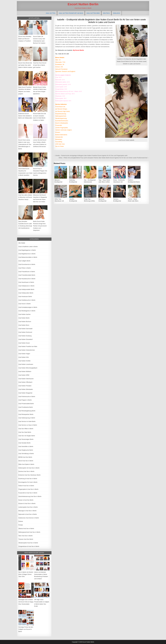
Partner (21, 521)
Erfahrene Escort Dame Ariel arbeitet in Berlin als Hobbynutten (25, 116)
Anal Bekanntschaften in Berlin (28, 257)
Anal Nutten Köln (24, 357)
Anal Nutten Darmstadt (25, 329)
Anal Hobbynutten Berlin (26, 293)
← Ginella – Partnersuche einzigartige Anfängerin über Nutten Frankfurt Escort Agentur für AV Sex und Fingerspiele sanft (90, 156)
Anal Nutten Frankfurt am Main (71, 13)
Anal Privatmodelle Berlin (26, 404)
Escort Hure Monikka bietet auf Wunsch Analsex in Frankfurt (25, 39)
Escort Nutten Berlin (83, 4)
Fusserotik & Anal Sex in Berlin (28, 493)
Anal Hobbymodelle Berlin (26, 289)
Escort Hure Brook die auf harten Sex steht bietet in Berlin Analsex (25, 65)
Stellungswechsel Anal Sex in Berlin (29, 532)
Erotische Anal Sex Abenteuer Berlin (29, 475)
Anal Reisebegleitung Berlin (27, 411)
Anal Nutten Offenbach (25, 382)
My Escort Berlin (79, 50)
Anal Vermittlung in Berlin (26, 454)
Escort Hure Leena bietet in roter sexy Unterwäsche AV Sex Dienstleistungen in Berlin (25, 144)
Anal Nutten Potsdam (25, 386)
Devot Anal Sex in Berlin (26, 461)
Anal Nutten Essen (24, 343)
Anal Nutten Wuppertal (25, 393)
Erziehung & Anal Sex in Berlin (28, 479)
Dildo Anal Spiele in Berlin (26, 464)
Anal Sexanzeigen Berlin (26, 439)
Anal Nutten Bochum (25, 322)
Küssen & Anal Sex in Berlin (27, 503)
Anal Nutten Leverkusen (26, 364)
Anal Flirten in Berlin (25, 268)
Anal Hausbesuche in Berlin (27, 279)
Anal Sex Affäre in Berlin (26, 429)
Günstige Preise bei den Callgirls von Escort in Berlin (26, 629)
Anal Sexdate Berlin (24, 443)
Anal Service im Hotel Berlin (27, 421)
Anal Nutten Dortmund (25, 332)
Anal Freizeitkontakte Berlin (27, 275)
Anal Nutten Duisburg (25, 336)
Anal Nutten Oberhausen (26, 379)
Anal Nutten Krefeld (24, 361)
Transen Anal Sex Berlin (26, 539)
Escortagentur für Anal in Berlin (28, 482)
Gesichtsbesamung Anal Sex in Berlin (30, 496)
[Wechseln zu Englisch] (117, 13)
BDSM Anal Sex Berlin (25, 457)
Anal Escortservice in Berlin (27, 264)
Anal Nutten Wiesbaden (26, 389)
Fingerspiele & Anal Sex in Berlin (28, 489)
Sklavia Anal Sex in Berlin (26, 529)
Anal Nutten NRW (93, 13)
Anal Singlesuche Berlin (26, 450)
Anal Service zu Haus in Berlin (28, 425)
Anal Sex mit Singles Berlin (27, 436)
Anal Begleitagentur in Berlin (27, 250)
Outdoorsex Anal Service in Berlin (29, 518)
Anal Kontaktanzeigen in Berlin (28, 307)
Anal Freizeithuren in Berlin (27, 272)
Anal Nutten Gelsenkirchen (27, 350)
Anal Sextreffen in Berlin (26, 446)
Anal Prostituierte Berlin (26, 407)
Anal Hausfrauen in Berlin (26, 282)
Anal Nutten (51, 13)
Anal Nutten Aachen (25, 314)
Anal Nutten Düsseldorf (26, 339)
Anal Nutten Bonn (24, 325)
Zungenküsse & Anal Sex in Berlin (29, 546)
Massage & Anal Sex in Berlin (27, 511)
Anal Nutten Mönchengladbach (28, 368)
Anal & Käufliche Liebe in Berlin (28, 247)
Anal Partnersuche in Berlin (27, 397)
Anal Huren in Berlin (25, 304)
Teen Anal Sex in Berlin (26, 536)
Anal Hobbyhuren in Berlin (26, 286)
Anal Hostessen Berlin (25, 296)
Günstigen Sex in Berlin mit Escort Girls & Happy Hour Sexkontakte (26, 602)
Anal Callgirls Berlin (24, 261)
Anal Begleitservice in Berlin (27, 254)
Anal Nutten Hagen (24, 354)
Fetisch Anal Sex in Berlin (26, 486)
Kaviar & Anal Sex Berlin (26, 500)
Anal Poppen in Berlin (25, 400)
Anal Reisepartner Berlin (26, 414)
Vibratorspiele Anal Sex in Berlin (28, 543)
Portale (21, 525)
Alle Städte (22, 243)
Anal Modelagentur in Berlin (27, 311)
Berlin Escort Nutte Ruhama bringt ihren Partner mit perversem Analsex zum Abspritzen (40, 226)
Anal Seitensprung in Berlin (27, 418)
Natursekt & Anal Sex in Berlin (28, 514)
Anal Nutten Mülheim (25, 371)
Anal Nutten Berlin (24, 318)
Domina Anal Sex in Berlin (26, 471)
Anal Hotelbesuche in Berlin (27, 300)
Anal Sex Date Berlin (25, 432)
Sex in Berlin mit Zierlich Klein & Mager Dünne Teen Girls (26, 574)
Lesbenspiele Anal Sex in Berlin (28, 507)
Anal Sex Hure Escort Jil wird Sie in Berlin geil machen (40, 65)
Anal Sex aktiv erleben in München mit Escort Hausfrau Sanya (25, 197)
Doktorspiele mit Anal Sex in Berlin (29, 468)
